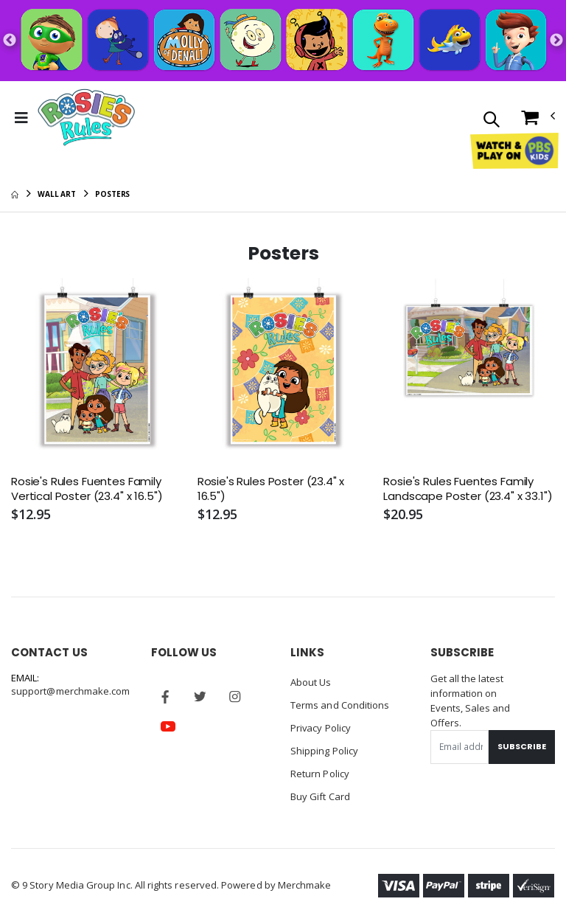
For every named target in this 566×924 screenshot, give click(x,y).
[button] (491, 121)
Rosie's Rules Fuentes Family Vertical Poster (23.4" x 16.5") (87, 489)
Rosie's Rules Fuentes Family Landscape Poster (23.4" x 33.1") (468, 489)
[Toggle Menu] (21, 118)
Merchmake (305, 881)
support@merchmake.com (70, 691)
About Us (311, 682)
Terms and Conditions (340, 704)
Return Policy (320, 771)
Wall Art (57, 194)
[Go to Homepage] (87, 118)
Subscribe (522, 746)
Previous (10, 41)
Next (556, 41)
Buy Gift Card (320, 793)
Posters (112, 194)
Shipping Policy (324, 748)
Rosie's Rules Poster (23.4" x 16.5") (271, 489)
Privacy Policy (321, 726)
